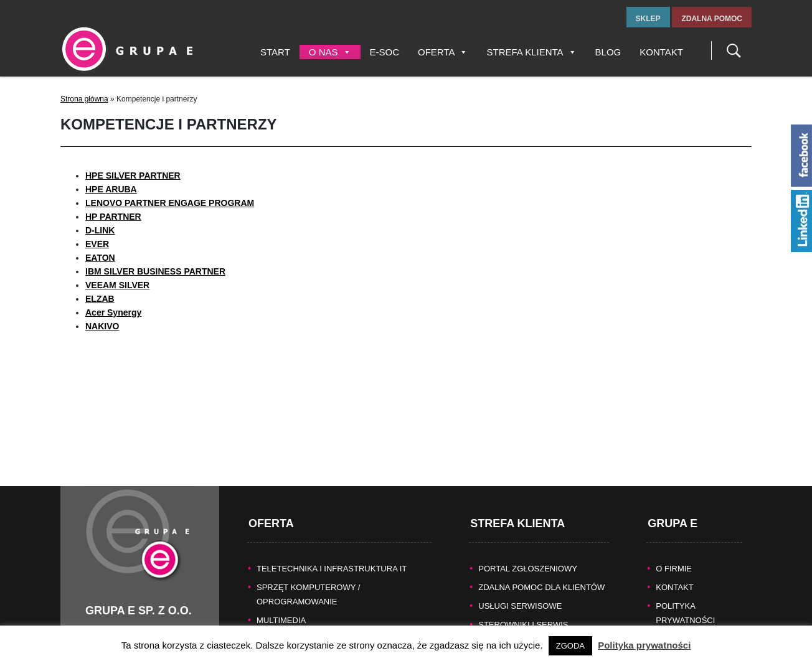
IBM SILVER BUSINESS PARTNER (155, 271)
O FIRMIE (674, 553)
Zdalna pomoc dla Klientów (541, 572)
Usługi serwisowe (520, 590)
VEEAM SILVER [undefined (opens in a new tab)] (117, 285)
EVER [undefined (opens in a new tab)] (97, 244)
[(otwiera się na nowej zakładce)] (100, 258)
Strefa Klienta (531, 52)
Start (275, 52)
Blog (608, 52)
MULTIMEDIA (281, 605)
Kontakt (661, 52)
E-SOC (385, 52)
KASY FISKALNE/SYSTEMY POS (318, 623)
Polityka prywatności (644, 645)
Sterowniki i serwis (523, 609)
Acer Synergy (113, 312)
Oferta (443, 52)
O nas (330, 52)
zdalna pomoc (712, 19)
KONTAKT (674, 572)
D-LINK (100, 230)
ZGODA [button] (570, 646)
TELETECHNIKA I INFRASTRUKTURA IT (332, 553)
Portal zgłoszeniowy (528, 553)
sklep (648, 19)
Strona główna (84, 99)
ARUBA (121, 189)
